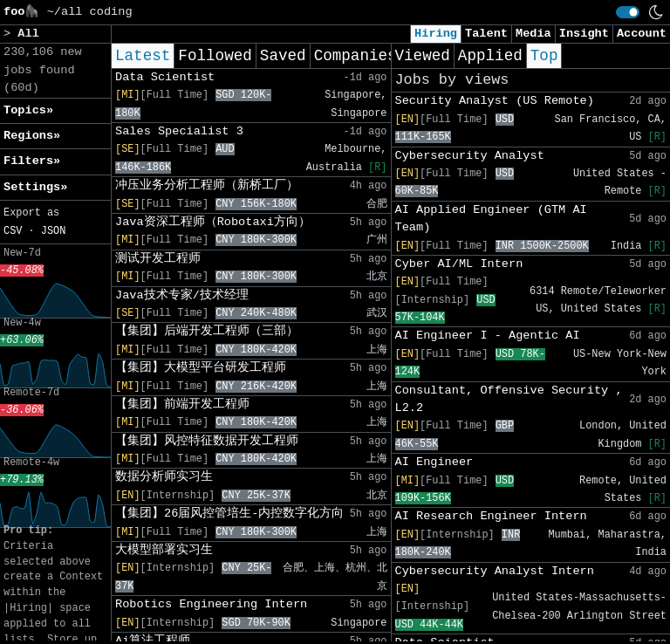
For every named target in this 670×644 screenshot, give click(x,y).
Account (642, 34)
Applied (490, 56)
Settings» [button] (35, 187)
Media (533, 34)
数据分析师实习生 (164, 477)
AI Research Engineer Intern (491, 516)
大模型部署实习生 (164, 550)
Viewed (423, 56)
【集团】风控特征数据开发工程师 (207, 441)
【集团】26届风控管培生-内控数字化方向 (229, 514)
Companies (356, 56)
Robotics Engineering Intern (211, 604)
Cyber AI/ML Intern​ (459, 264)
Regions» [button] (32, 136)
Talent (486, 34)
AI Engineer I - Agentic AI (488, 336)
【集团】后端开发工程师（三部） (207, 331)
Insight (584, 34)
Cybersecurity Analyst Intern (495, 571)
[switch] (628, 12)
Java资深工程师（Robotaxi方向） (213, 222)
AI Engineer (434, 462)
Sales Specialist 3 (179, 131)
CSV (13, 231)
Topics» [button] (28, 110)
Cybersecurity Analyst (470, 156)
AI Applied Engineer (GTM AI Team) (491, 219)
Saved (283, 56)
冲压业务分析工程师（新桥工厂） (207, 185)
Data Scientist (165, 77)
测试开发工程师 (158, 259)
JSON (54, 231)
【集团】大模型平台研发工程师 (201, 368)
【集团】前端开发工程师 (182, 404)
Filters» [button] (32, 161)
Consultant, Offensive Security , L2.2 (509, 399)
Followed (215, 56)
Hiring (436, 34)
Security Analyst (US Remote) (495, 101)
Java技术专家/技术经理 (182, 295)
